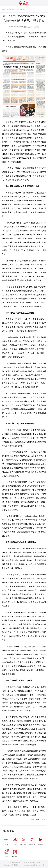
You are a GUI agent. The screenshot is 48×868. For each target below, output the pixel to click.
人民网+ (15, 841)
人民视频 (40, 841)
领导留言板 (32, 841)
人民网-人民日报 (34, 27)
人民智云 (6, 853)
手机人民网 (23, 841)
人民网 (3, 9)
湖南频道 (10, 9)
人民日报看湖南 (20, 9)
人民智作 (15, 853)
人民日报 (6, 841)
